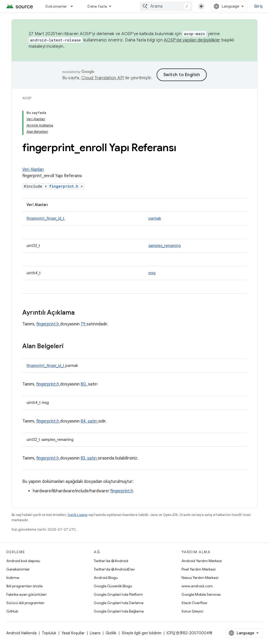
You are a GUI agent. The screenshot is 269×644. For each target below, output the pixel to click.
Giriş (258, 6)
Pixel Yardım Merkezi (199, 569)
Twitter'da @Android (111, 561)
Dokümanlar (56, 6)
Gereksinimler (18, 569)
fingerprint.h (65, 186)
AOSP (27, 98)
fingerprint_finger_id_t (46, 218)
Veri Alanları (33, 170)
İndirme (13, 578)
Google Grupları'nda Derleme (119, 603)
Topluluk (49, 633)
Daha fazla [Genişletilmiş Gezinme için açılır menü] (97, 6)
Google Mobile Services (201, 594)
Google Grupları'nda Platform (118, 594)
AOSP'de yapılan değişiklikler (192, 40)
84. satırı (89, 421)
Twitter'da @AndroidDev (114, 569)
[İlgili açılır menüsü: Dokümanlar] (74, 6)
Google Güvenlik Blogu (113, 586)
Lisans (95, 633)
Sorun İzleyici (192, 611)
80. (84, 384)
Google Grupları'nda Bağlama (119, 611)
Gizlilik (111, 633)
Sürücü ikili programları (25, 603)
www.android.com (197, 586)
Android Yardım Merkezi (202, 561)
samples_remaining (165, 246)
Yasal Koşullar (73, 633)
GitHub (12, 611)
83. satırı (89, 458)
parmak (155, 218)
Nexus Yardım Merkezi (200, 578)
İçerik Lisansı (78, 515)
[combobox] (166, 6)
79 (84, 324)
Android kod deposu (23, 561)
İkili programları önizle (24, 586)
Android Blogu (106, 578)
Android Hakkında (21, 633)
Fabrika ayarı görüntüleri (26, 594)
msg (152, 273)
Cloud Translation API (103, 78)
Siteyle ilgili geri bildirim (141, 633)
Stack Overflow (194, 603)
